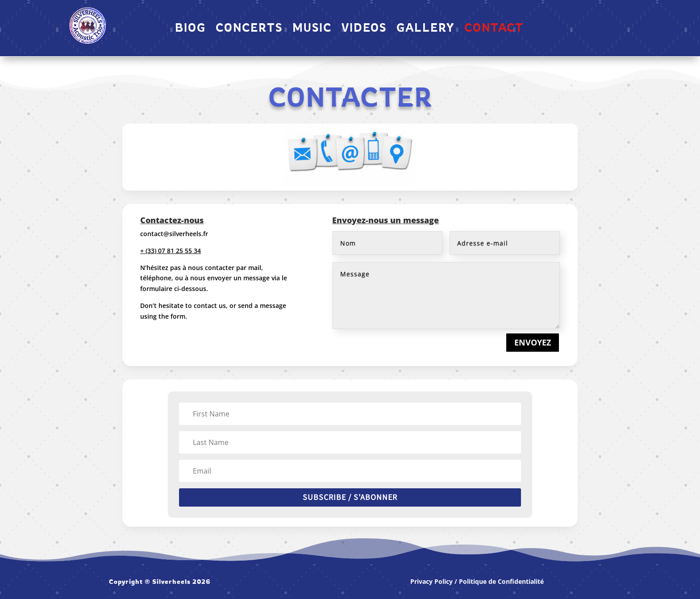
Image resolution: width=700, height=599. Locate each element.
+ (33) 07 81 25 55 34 (171, 251)
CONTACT (494, 29)
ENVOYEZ (533, 342)
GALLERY (425, 29)
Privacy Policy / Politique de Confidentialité (477, 581)
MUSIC (312, 29)
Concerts (249, 29)
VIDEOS (364, 29)
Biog (190, 29)
